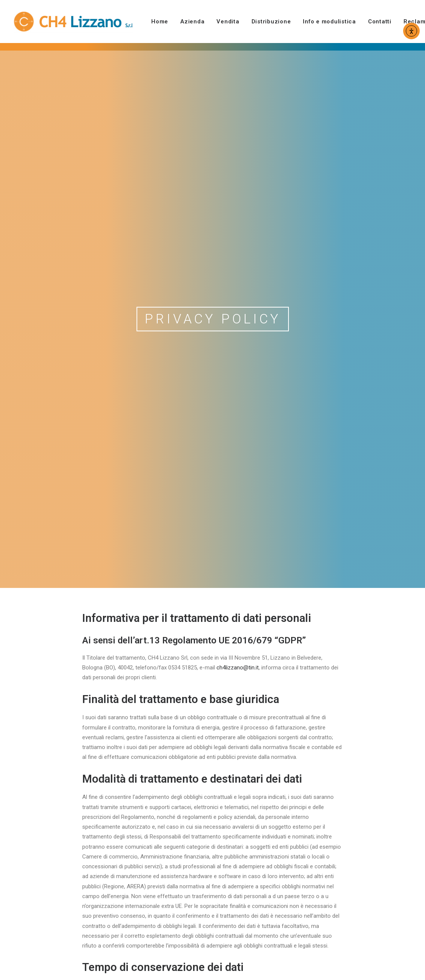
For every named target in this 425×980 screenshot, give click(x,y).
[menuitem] (162, 22)
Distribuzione (271, 22)
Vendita (228, 22)
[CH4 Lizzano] (73, 22)
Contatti (380, 22)
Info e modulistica (329, 22)
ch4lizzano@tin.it (238, 577)
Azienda (192, 22)
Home (160, 22)
